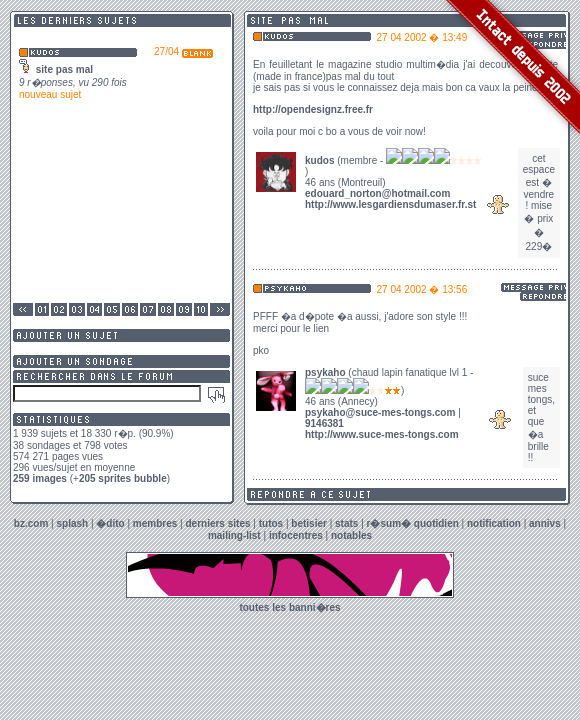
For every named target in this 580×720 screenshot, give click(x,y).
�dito (110, 523)
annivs (545, 523)
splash (72, 523)
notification (494, 523)
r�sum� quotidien (413, 523)
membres (155, 523)
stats (346, 523)
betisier (309, 523)
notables (351, 535)
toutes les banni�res (289, 607)
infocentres (296, 535)
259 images (40, 478)
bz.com (31, 523)
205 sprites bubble (123, 478)
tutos (271, 523)
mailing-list (234, 535)
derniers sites (217, 523)
